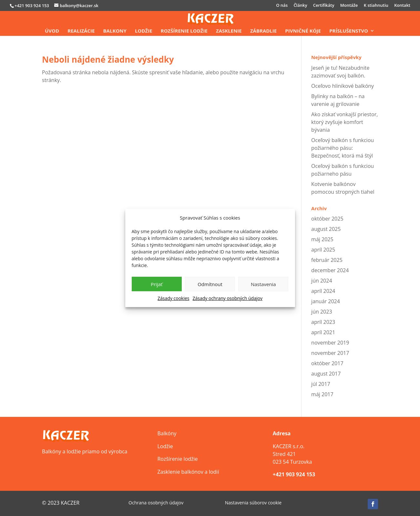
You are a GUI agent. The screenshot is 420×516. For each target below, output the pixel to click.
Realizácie (81, 31)
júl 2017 (321, 384)
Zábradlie (263, 31)
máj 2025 (322, 239)
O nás (282, 6)
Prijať (157, 284)
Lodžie (144, 31)
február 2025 (327, 260)
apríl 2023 (323, 322)
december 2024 (330, 270)
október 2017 (327, 363)
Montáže (349, 6)
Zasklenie (229, 31)
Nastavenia (263, 284)
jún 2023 (322, 312)
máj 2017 (322, 394)
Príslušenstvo (349, 31)
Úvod (52, 31)
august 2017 (326, 374)
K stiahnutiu (376, 6)
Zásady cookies (173, 298)
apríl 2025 (323, 250)
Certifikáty (324, 6)
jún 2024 (322, 281)
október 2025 (327, 219)
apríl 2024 (323, 291)
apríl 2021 (323, 332)
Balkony (115, 31)
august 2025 (326, 229)
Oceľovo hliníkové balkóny (343, 86)
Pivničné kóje (303, 31)
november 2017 (330, 353)
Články (300, 6)
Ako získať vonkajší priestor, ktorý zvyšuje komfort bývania (344, 122)
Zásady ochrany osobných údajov (228, 298)
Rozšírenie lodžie (184, 31)
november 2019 (330, 343)
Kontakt (402, 6)
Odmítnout (210, 284)
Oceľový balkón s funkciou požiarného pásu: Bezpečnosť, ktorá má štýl (343, 148)
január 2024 (326, 301)
